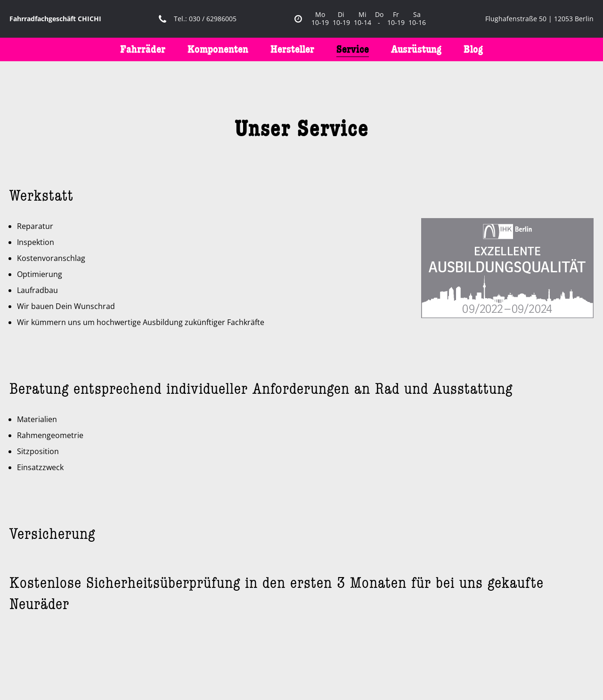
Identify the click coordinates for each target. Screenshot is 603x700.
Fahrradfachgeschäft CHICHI (55, 19)
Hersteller (292, 49)
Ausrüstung (416, 49)
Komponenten (218, 49)
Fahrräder (143, 49)
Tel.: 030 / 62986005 (205, 19)
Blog (473, 49)
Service (353, 49)
